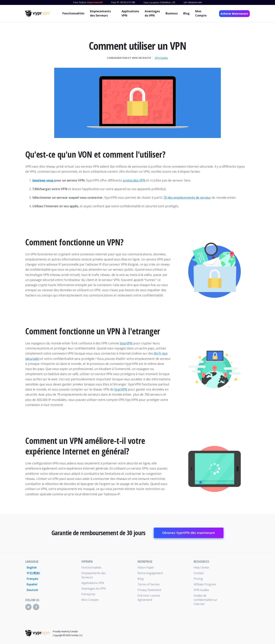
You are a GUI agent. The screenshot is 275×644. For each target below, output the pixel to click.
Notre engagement (150, 573)
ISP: (186, 2)
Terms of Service (149, 584)
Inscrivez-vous (43, 180)
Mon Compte (201, 13)
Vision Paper (146, 567)
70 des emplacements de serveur (187, 197)
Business (172, 13)
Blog (186, 13)
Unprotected (95, 2)
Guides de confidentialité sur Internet (205, 600)
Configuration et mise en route (129, 58)
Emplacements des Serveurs (100, 13)
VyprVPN (126, 343)
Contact (199, 573)
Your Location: (151, 2)
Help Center (202, 567)
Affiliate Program (205, 584)
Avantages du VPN (152, 13)
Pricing (198, 579)
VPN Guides (161, 58)
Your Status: (80, 2)
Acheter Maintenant (234, 14)
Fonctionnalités (73, 13)
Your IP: (115, 2)
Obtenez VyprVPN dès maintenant (189, 533)
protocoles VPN (134, 180)
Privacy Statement (149, 590)
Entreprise (88, 594)
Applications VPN (130, 13)
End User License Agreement (149, 598)
